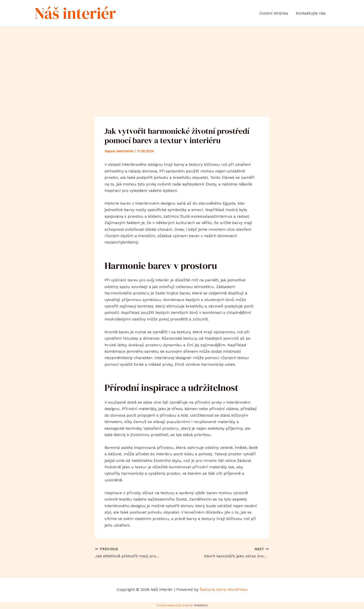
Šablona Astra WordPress (224, 589)
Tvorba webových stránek (174, 605)
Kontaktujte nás (311, 13)
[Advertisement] (182, 64)
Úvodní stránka (274, 13)
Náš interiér (75, 13)
